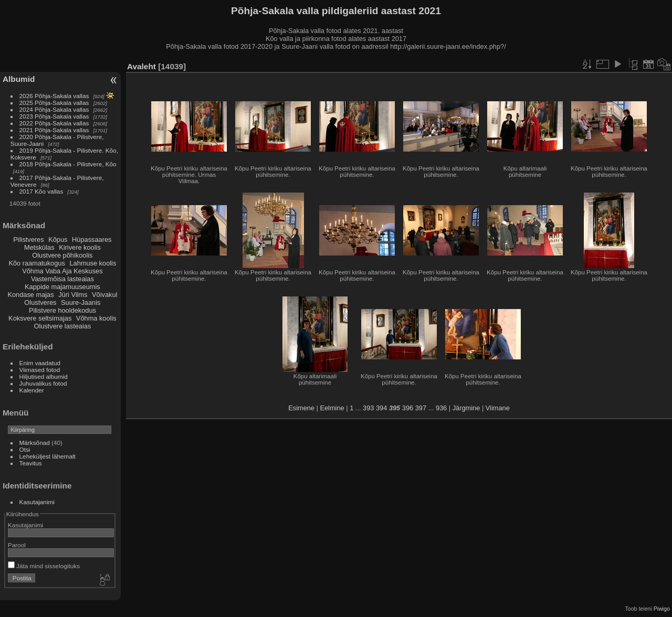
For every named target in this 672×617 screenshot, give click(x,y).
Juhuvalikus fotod (43, 383)
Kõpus (58, 240)
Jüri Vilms (73, 295)
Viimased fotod (40, 370)
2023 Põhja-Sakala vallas (54, 116)
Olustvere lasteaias (62, 326)
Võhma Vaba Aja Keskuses (62, 271)
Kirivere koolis (80, 247)
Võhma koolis (96, 318)
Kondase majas (30, 295)
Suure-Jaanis (81, 302)
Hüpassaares (92, 240)
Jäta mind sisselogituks (44, 566)
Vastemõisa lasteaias (62, 279)
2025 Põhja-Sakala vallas (54, 103)
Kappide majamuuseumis (62, 287)
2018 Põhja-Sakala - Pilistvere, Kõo (68, 164)
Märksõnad (35, 443)
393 (368, 408)
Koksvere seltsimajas (40, 318)
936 (441, 408)
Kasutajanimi (37, 502)
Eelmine (332, 408)
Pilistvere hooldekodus (62, 310)
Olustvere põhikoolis (62, 255)
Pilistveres (28, 240)
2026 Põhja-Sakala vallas (54, 96)
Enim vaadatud (40, 363)
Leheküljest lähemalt (48, 456)
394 (381, 408)
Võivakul (104, 295)
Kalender (32, 390)
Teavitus (31, 463)
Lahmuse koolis (93, 263)
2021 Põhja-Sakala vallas (54, 130)
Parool (17, 545)
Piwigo (662, 609)
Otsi (25, 449)
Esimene (301, 408)
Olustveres (40, 302)
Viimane (498, 408)
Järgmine (466, 408)
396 (408, 408)
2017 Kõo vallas (41, 191)
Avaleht (141, 66)
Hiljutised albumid (44, 376)
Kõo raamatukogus (36, 263)
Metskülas (39, 247)
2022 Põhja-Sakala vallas (54, 123)
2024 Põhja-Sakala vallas (54, 109)
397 (421, 408)
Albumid (19, 79)
